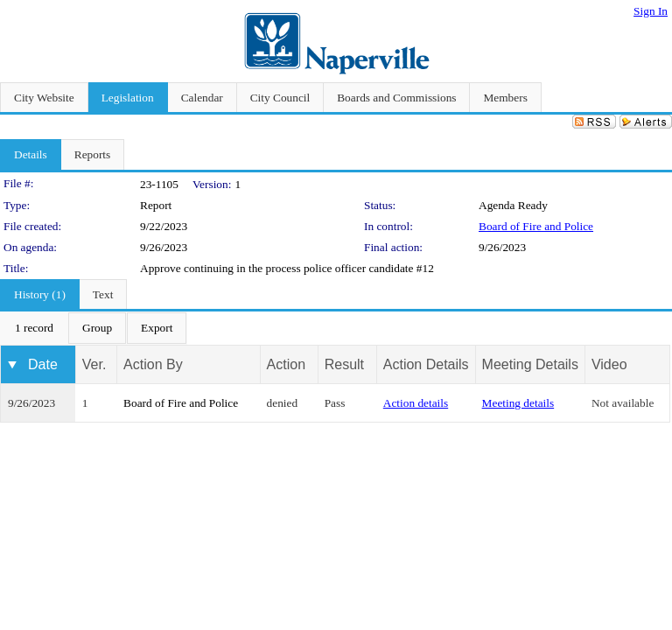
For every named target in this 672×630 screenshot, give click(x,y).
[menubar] (94, 328)
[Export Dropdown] (157, 328)
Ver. (94, 364)
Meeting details (518, 403)
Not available (623, 403)
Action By (153, 364)
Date (43, 364)
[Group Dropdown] (97, 328)
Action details (416, 403)
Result (344, 364)
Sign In (651, 11)
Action (286, 364)
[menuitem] (34, 328)
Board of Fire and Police (536, 226)
